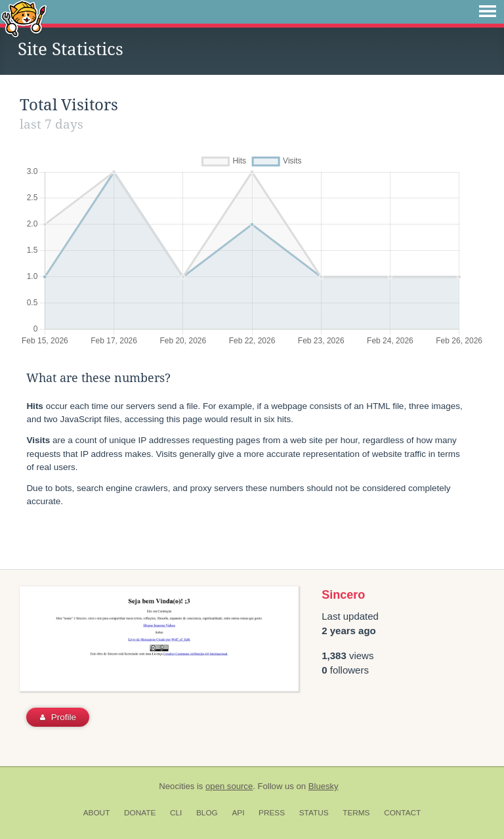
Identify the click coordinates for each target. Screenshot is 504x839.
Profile (58, 717)
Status (314, 813)
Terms (356, 813)
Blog (207, 813)
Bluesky (324, 786)
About (97, 813)
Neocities (177, 786)
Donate (140, 813)
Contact (402, 813)
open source (229, 786)
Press (272, 813)
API (238, 813)
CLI (176, 813)
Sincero (343, 595)
